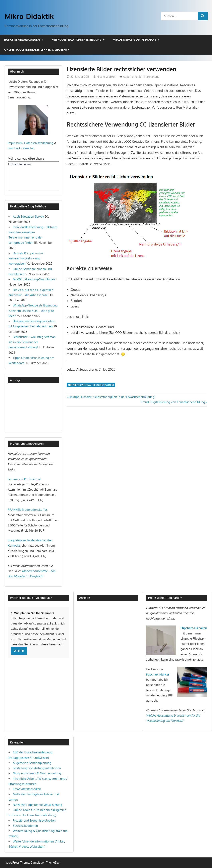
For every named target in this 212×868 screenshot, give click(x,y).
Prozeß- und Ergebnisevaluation (34, 820)
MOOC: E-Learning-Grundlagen (34, 279)
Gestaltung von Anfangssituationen (37, 768)
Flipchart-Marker (158, 674)
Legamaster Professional (24, 479)
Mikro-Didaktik (29, 16)
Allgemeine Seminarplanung (141, 77)
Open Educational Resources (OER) (91, 385)
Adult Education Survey (28, 217)
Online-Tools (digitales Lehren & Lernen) (35, 50)
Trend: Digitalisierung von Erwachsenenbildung (173, 402)
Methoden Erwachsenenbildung (77, 40)
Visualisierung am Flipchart (135, 40)
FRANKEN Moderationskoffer (27, 510)
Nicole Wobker (106, 77)
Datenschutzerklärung (39, 143)
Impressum (15, 143)
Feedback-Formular (21, 148)
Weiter (19, 651)
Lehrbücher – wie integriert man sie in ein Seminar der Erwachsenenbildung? (32, 342)
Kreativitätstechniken (27, 789)
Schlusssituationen (25, 826)
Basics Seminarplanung (22, 40)
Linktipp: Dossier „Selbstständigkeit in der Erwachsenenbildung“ (112, 397)
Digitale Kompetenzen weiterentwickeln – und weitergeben (26, 258)
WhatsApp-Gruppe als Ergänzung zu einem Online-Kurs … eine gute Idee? (33, 311)
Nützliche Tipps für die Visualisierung (37, 805)
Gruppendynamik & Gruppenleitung (37, 773)
